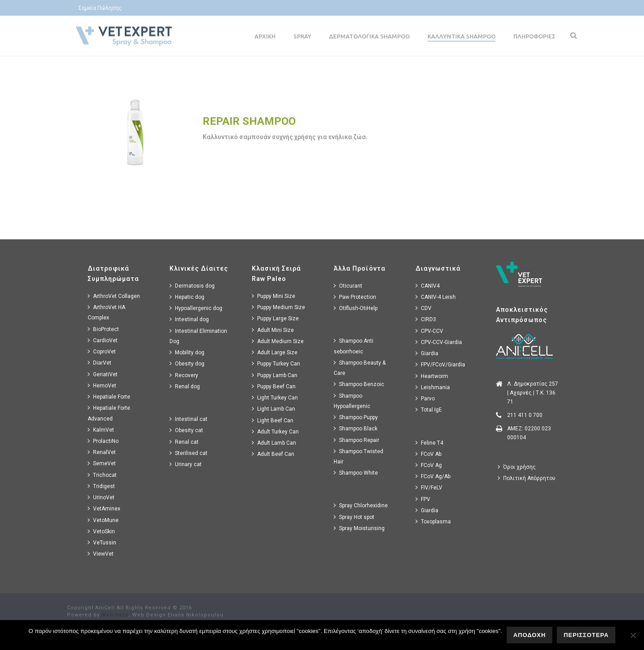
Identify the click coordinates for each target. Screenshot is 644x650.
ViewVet (101, 554)
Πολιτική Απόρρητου (527, 478)
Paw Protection (355, 297)
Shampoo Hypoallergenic (352, 401)
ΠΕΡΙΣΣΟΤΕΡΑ (586, 635)
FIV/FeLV (429, 487)
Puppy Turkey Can (276, 363)
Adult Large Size (275, 352)
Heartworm (432, 376)
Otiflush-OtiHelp (356, 308)
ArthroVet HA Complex (106, 312)
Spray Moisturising (359, 528)
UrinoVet (101, 497)
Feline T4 (429, 443)
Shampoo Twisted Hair (358, 456)
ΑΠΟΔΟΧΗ (530, 635)
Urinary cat (186, 464)
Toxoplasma (433, 521)
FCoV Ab (428, 454)
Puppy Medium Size (278, 307)
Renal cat (184, 442)
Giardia (427, 353)
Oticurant (348, 286)
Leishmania (433, 387)
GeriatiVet (103, 374)
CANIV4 (428, 286)
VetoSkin (101, 531)
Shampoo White (356, 473)
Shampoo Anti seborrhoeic (354, 346)
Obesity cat (186, 430)
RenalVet (102, 452)
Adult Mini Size (273, 330)
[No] (633, 635)
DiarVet (100, 363)
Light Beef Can (273, 420)
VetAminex (104, 508)
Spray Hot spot (354, 517)
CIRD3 (426, 319)
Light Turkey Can (275, 397)
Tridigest (101, 486)
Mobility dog (187, 352)
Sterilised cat (189, 453)
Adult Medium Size (278, 341)
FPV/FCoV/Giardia (440, 364)
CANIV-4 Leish (436, 297)
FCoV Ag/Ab (433, 476)
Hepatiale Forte (109, 397)
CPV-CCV (429, 331)
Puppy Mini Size (273, 296)
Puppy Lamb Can (275, 375)
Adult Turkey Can (275, 431)
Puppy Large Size (275, 318)
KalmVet (101, 430)
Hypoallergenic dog (196, 308)
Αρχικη (265, 36)
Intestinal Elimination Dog (198, 336)
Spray (302, 36)
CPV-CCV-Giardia (439, 342)
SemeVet (102, 463)
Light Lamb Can (273, 409)
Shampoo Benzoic (359, 384)
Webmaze (115, 615)
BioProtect (103, 329)
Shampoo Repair (356, 440)
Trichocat (102, 475)
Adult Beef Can (273, 454)
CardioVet (103, 340)
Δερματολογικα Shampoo (369, 36)
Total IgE (429, 410)
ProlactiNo (103, 441)
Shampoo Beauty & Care (360, 368)
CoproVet (102, 351)
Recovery (184, 375)
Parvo (425, 398)
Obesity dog (187, 363)
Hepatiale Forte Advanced (109, 413)
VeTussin (102, 542)
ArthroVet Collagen (114, 296)
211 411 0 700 (525, 415)
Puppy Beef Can (274, 386)
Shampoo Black (356, 428)
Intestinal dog (189, 319)
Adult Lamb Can (274, 443)
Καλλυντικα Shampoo (462, 36)
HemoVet (102, 385)
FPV (423, 499)
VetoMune (103, 520)
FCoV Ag (429, 465)
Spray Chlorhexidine (361, 505)
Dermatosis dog (192, 286)
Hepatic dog (187, 297)
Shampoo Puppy (356, 417)
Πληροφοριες (534, 36)
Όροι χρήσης (517, 467)
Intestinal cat (189, 419)
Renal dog (185, 386)
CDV (424, 308)
